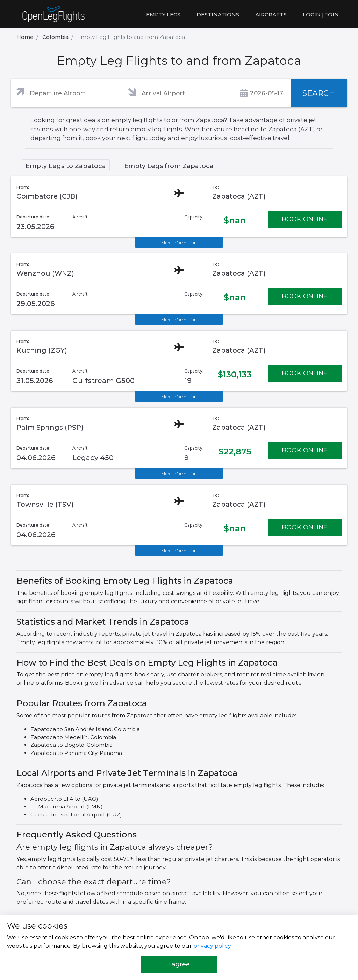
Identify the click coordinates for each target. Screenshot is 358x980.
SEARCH (319, 93)
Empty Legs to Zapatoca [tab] (66, 166)
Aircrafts (271, 15)
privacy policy (212, 946)
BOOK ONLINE (305, 219)
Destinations (218, 15)
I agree (179, 964)
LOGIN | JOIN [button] (321, 15)
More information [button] (179, 242)
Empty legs (163, 15)
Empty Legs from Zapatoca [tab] (169, 166)
